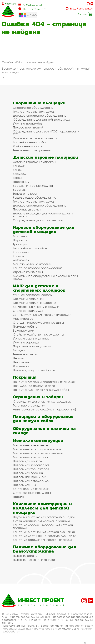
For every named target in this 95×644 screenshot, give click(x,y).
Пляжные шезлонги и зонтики (34, 560)
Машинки (20, 236)
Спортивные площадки (39, 103)
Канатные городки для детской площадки (44, 540)
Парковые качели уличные (32, 346)
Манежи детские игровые (32, 264)
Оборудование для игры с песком (38, 220)
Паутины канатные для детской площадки (44, 517)
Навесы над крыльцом (30, 477)
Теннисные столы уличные (32, 150)
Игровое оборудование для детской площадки (44, 229)
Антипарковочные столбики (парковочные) (44, 409)
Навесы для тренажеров (31, 469)
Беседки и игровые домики (33, 186)
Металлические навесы (30, 445)
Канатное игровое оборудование (38, 268)
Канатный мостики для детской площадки (44, 532)
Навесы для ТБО (24, 485)
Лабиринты (21, 260)
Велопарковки (23, 330)
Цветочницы (21, 362)
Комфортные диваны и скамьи (36, 307)
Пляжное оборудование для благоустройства (45, 549)
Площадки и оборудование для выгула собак (43, 419)
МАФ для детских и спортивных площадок (39, 288)
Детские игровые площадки (45, 157)
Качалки (19, 166)
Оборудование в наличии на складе (44, 431)
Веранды (19, 190)
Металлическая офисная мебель (38, 453)
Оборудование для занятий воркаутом (41, 119)
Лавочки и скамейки (28, 299)
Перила (19, 497)
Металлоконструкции (38, 441)
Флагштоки (21, 366)
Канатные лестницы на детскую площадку (44, 536)
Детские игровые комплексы (34, 162)
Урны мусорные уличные (31, 338)
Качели (18, 170)
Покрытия (25, 377)
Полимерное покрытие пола (34, 386)
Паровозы (20, 240)
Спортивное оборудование (33, 108)
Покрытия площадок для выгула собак (41, 390)
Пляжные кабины (25, 326)
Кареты (18, 256)
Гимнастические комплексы (34, 112)
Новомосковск (10, 4)
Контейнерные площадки (32, 489)
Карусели (20, 174)
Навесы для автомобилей (32, 481)
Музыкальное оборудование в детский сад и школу (46, 277)
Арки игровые (23, 319)
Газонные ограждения (29, 405)
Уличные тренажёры (28, 123)
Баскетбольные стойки (30, 142)
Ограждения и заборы (38, 397)
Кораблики (21, 252)
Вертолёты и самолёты (30, 248)
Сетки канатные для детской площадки (42, 521)
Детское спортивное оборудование (40, 115)
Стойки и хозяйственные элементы (38, 334)
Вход (73, 9)
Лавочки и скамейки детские (35, 303)
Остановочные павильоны (32, 493)
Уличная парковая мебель (32, 295)
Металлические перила (30, 457)
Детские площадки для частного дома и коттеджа (43, 215)
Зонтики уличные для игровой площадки (42, 315)
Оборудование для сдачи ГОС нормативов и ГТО (46, 133)
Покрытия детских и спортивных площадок (44, 382)
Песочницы (21, 182)
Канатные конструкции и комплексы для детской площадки (42, 508)
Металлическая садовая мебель (37, 449)
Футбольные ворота (27, 146)
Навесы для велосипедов (31, 465)
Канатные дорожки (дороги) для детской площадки (43, 526)
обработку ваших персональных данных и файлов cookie (47, 627)
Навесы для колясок (28, 461)
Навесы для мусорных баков (34, 370)
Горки (17, 178)
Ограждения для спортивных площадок (42, 401)
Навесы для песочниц (29, 473)
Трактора (20, 244)
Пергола (19, 358)
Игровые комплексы (28, 272)
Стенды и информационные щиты (38, 323)
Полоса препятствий (28, 127)
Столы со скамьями (28, 311)
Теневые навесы (25, 194)
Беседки (19, 350)
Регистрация (85, 9)
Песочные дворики (27, 209)
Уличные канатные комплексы (35, 138)
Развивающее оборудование (35, 197)
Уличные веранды (26, 342)
